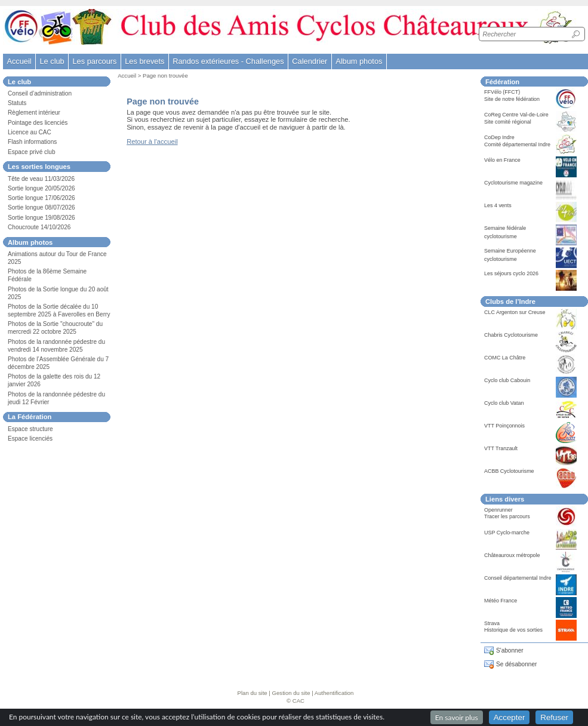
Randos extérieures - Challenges (228, 61)
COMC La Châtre (505, 358)
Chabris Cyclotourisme (511, 335)
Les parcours (94, 61)
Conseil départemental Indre (518, 578)
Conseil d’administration (40, 93)
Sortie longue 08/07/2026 (41, 207)
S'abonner (510, 650)
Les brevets (144, 61)
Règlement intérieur (34, 113)
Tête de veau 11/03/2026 (41, 179)
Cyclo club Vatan (504, 403)
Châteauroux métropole (512, 555)
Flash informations (32, 142)
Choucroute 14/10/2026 (39, 227)
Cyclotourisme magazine (513, 183)
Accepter (510, 717)
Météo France (501, 601)
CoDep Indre (499, 137)
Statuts (17, 103)
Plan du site (253, 693)
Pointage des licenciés (38, 123)
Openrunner (498, 510)
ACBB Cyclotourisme (509, 471)
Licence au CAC (30, 132)
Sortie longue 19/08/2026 (41, 218)
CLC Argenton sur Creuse (515, 312)
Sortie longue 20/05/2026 (41, 188)
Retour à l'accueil (152, 141)
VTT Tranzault (501, 448)
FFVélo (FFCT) (502, 92)
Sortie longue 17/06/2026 (41, 198)
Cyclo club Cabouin (507, 380)
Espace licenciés (30, 439)
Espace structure (30, 429)
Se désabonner (516, 664)
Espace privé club (32, 152)
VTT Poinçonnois (504, 426)
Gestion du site (291, 693)
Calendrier (310, 61)
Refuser (554, 717)
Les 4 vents (498, 205)
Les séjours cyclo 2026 (511, 273)
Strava (492, 623)
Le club (52, 61)
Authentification (334, 693)
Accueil (19, 61)
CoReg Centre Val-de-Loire (516, 115)
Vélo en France (502, 160)
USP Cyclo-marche (507, 533)
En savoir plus (457, 717)
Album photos (359, 61)
